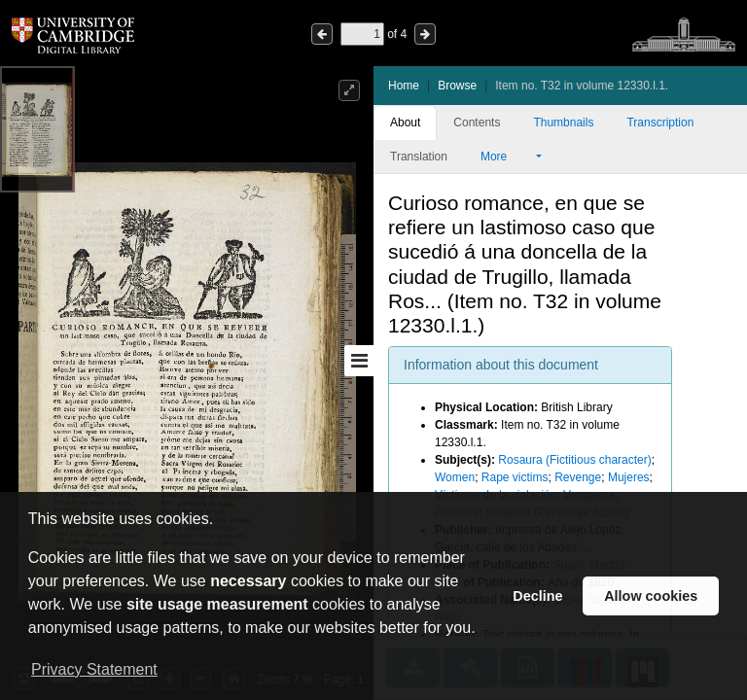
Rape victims (515, 477)
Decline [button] (537, 596)
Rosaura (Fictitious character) (574, 460)
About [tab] (405, 122)
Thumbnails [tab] (563, 122)
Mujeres (629, 477)
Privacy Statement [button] (94, 669)
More (507, 157)
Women (455, 477)
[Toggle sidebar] (359, 361)
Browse (457, 86)
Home (404, 86)
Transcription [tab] (660, 122)
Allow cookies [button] (651, 596)
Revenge (578, 477)
